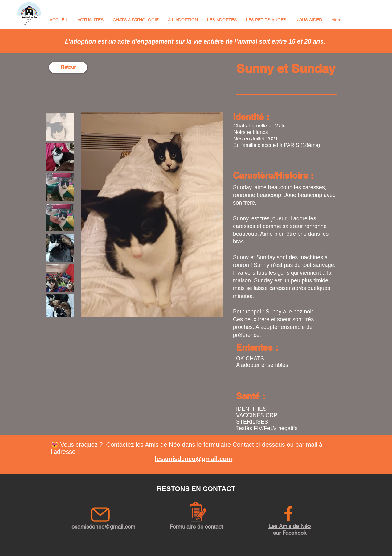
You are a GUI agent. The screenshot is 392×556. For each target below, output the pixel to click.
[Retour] (68, 67)
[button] (90, 20)
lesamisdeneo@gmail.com (193, 459)
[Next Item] (217, 214)
